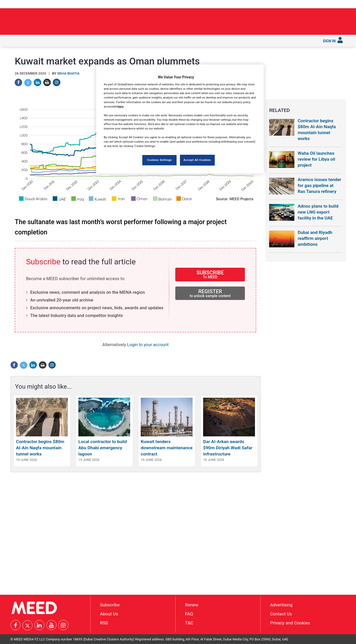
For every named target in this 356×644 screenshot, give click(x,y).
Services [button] (188, 40)
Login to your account (148, 345)
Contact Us (281, 614)
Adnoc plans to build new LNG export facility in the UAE (318, 212)
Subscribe (212, 40)
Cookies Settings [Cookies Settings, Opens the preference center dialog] (160, 160)
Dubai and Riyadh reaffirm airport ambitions (315, 238)
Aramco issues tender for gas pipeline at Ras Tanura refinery (320, 185)
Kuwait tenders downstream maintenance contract (167, 448)
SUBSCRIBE (210, 274)
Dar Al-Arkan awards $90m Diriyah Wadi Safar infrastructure (228, 448)
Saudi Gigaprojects (133, 40)
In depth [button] (52, 40)
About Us (109, 614)
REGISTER (210, 293)
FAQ (189, 614)
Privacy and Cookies (290, 623)
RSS (104, 623)
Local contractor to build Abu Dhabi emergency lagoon (103, 448)
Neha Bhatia (68, 73)
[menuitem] (18, 41)
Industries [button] (75, 40)
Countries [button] (100, 40)
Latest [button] (32, 40)
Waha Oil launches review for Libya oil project (316, 159)
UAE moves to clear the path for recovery (284, 20)
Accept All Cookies (197, 160)
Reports (165, 40)
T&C (189, 623)
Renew (192, 605)
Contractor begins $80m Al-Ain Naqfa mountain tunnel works (40, 448)
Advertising (281, 605)
